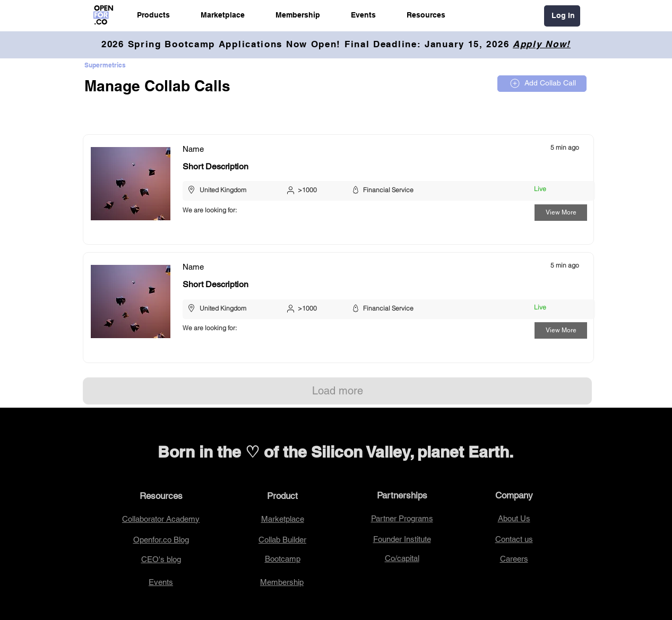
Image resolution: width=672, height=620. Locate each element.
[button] (153, 15)
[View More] (561, 213)
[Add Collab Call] (542, 84)
